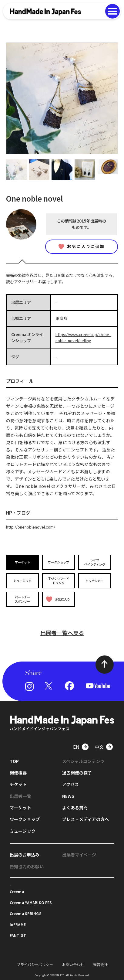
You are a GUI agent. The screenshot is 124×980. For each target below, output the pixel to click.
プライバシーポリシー (35, 964)
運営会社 (100, 964)
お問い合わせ (73, 964)
